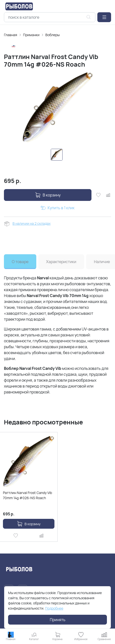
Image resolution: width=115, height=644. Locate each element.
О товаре (20, 262)
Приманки (31, 35)
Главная (11, 35)
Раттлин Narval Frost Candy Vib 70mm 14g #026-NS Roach (27, 495)
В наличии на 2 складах (32, 223)
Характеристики (61, 262)
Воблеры (52, 35)
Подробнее (54, 608)
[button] (104, 17)
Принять (58, 620)
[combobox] (50, 17)
